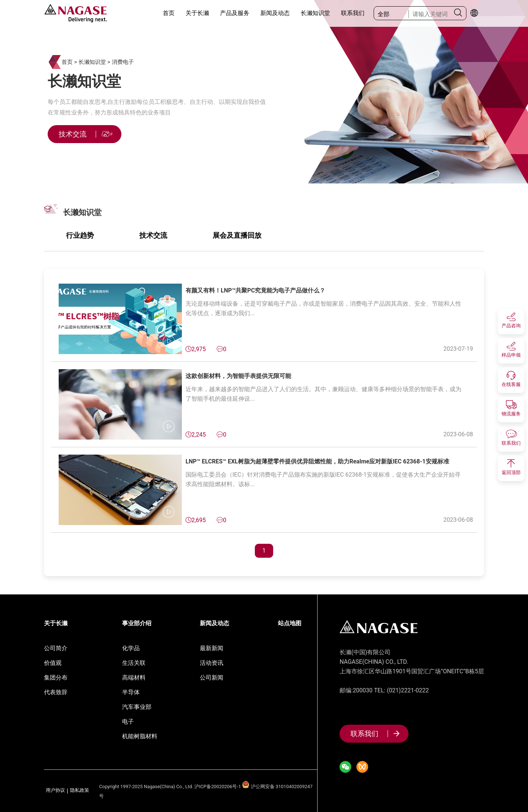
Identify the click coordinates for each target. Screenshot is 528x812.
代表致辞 (56, 692)
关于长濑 (197, 13)
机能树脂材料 (140, 736)
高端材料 (134, 678)
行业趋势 (80, 235)
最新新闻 (212, 648)
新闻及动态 (275, 13)
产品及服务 (235, 13)
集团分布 (56, 678)
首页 (169, 13)
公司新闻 (212, 678)
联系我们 (353, 13)
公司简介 (56, 648)
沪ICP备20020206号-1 (218, 786)
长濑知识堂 (315, 13)
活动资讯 (212, 663)
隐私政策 (80, 791)
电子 (128, 722)
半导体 (131, 692)
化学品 (131, 648)
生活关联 (134, 663)
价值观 (53, 663)
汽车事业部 (137, 707)
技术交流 (153, 235)
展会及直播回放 (237, 235)
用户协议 (55, 791)
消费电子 (123, 62)
